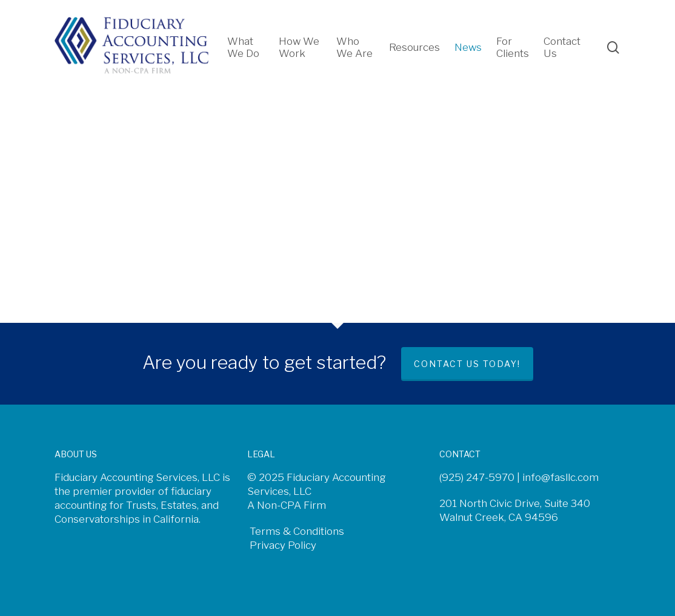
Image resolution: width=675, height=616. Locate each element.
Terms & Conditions (296, 531)
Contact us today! (467, 364)
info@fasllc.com (560, 477)
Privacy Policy (282, 545)
